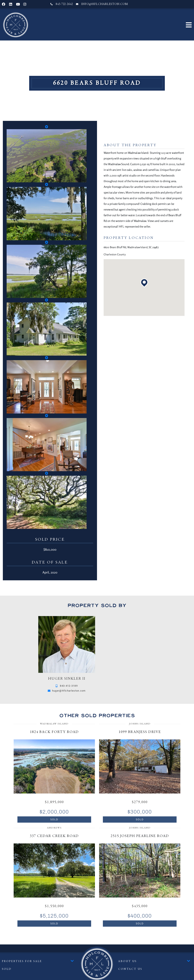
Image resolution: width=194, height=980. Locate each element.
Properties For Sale (38, 961)
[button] (189, 25)
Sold (7, 969)
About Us (154, 961)
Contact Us (130, 969)
